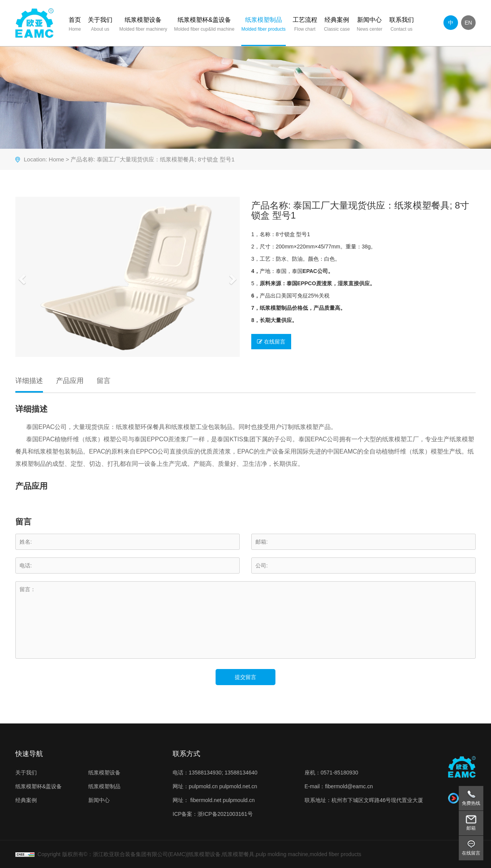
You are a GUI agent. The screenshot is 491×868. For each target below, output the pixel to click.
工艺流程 (305, 25)
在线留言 (271, 342)
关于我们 (100, 25)
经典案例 (337, 25)
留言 (104, 381)
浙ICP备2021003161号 (225, 814)
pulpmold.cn (203, 786)
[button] (21, 277)
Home (56, 159)
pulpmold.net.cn (238, 786)
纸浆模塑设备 (143, 25)
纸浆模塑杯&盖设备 (204, 25)
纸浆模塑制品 (263, 25)
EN (468, 23)
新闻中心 (370, 25)
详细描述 (29, 381)
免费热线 (471, 803)
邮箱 (471, 828)
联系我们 (402, 25)
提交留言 (245, 677)
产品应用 (70, 381)
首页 (75, 25)
